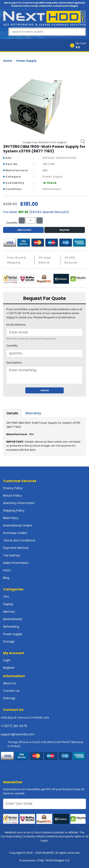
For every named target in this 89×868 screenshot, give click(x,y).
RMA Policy (11, 518)
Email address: (16, 325)
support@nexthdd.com (17, 734)
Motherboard (13, 619)
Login (7, 660)
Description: (14, 363)
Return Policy (12, 496)
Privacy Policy (13, 488)
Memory (9, 612)
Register (9, 668)
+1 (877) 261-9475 (14, 726)
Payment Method (16, 548)
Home (8, 61)
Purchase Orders (15, 533)
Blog (6, 578)
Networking (11, 627)
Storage (9, 642)
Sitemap (9, 698)
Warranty (33, 413)
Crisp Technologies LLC (53, 860)
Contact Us (11, 691)
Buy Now (65, 230)
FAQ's (7, 570)
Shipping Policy (14, 511)
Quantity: (12, 346)
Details (12, 413)
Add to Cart (23, 230)
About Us (10, 683)
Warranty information (19, 503)
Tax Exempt (12, 555)
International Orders (18, 525)
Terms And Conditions (19, 540)
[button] (79, 45)
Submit (45, 390)
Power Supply (26, 61)
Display (8, 604)
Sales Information (16, 563)
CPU (6, 597)
